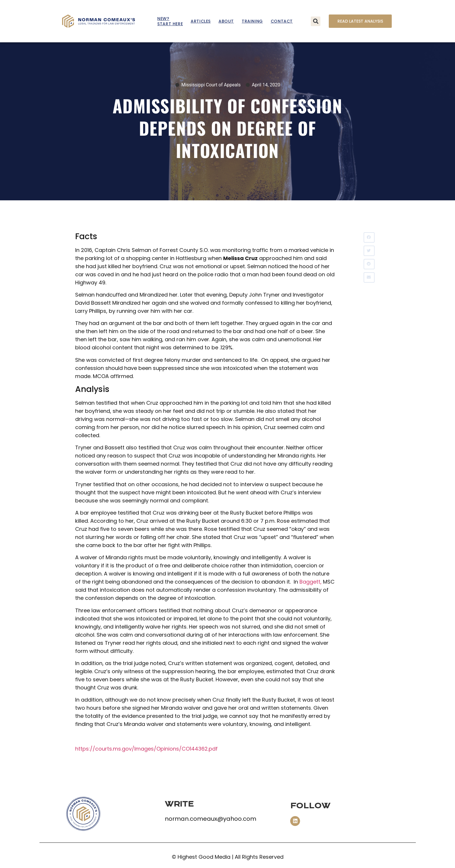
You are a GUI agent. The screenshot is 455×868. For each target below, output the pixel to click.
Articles (201, 21)
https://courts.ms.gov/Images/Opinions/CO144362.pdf (146, 749)
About (226, 21)
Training (252, 21)
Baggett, (310, 582)
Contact (282, 21)
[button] (316, 21)
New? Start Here (170, 21)
